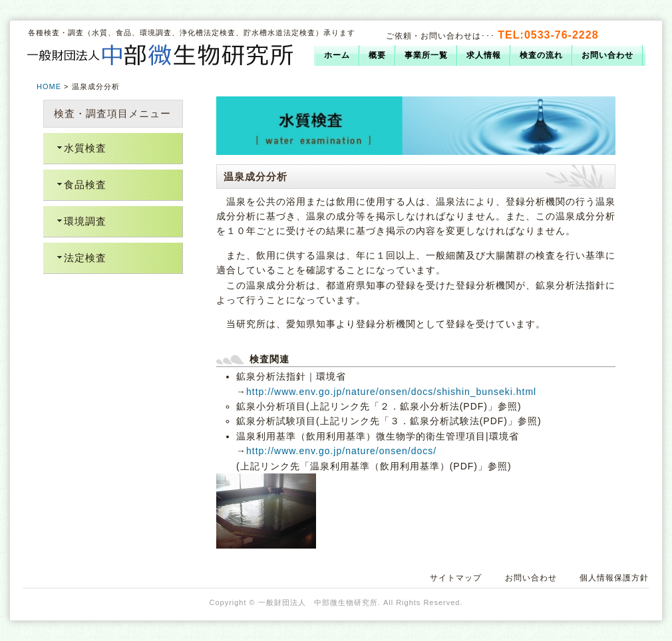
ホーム (337, 55)
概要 (377, 55)
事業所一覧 (426, 55)
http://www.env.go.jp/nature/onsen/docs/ (341, 451)
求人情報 (484, 55)
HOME (49, 86)
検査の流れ (541, 55)
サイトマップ (456, 578)
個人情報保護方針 (614, 578)
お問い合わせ (607, 55)
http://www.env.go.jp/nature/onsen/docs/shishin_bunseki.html (391, 392)
